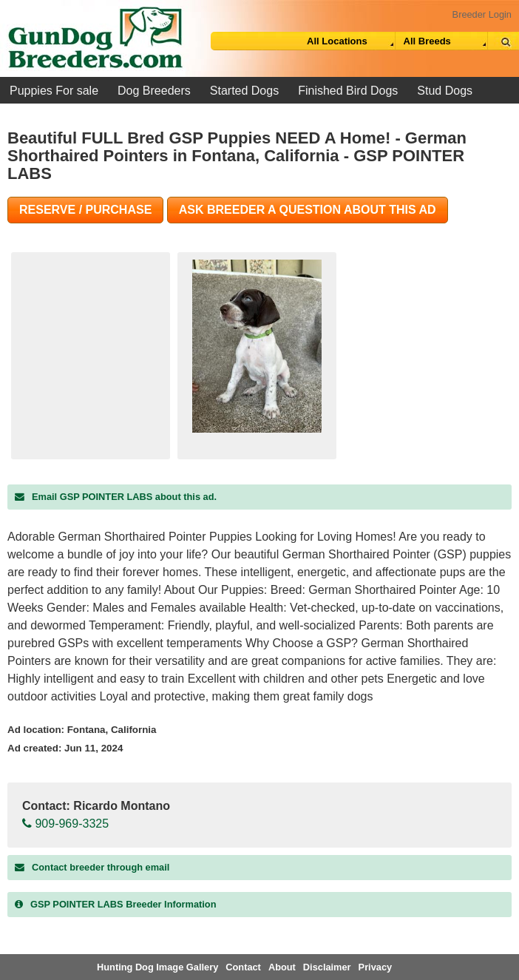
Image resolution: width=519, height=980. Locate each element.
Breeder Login (482, 14)
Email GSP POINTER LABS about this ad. (116, 497)
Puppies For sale (54, 91)
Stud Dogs (445, 91)
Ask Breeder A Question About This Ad (308, 210)
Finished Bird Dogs (348, 91)
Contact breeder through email (92, 867)
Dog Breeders (154, 91)
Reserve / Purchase (85, 210)
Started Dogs (244, 91)
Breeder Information (115, 904)
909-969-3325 (65, 824)
